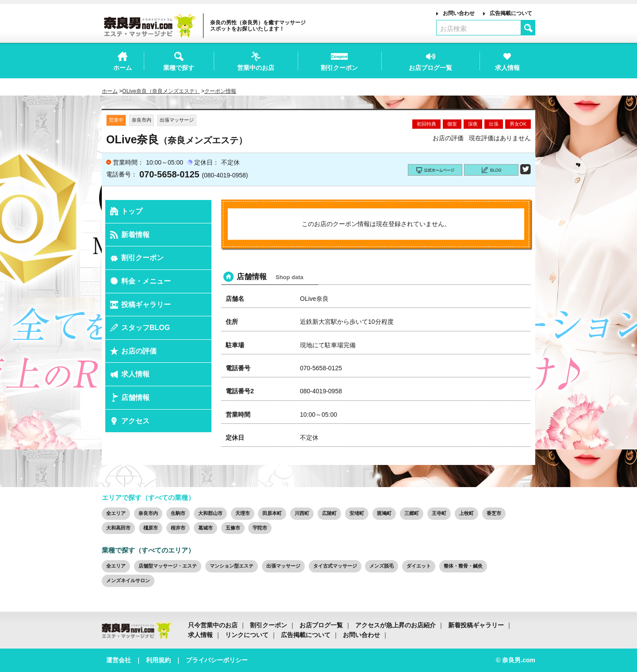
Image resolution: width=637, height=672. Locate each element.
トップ (132, 211)
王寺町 (439, 513)
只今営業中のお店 (213, 625)
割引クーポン (142, 258)
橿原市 (151, 528)
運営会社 (119, 660)
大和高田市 (118, 528)
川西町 (302, 513)
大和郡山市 (210, 513)
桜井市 (178, 528)
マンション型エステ (232, 566)
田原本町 (272, 513)
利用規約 (158, 660)
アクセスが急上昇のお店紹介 (395, 625)
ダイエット (419, 566)
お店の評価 (139, 351)
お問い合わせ (459, 13)
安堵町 (357, 513)
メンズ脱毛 (382, 566)
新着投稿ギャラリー (476, 625)
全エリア (116, 513)
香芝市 (494, 513)
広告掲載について (511, 13)
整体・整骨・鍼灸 (463, 566)
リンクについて (247, 635)
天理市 (243, 513)
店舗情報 (135, 397)
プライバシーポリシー (217, 660)
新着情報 (135, 235)
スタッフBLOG (146, 328)
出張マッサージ (283, 566)
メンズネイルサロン (128, 580)
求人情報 (135, 374)
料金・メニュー (146, 281)
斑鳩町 (384, 513)
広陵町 (329, 513)
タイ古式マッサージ (335, 566)
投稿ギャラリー (146, 305)
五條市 (233, 528)
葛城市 (205, 528)
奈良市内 (148, 513)
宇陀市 (260, 528)
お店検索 (453, 29)
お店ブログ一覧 (321, 625)
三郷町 (412, 513)
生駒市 (178, 513)
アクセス (135, 421)
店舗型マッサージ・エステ (168, 566)
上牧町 (466, 513)
